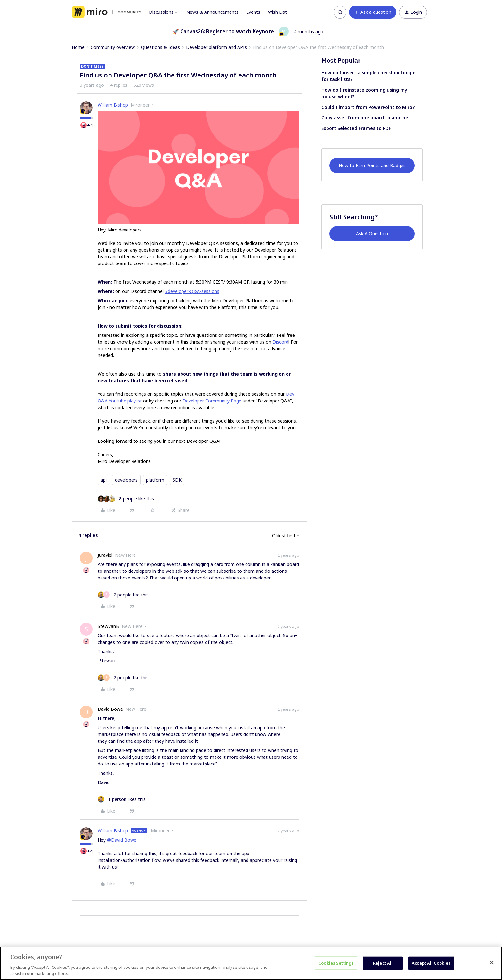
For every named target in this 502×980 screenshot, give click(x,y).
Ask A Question (372, 234)
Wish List (277, 12)
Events (253, 12)
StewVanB (108, 626)
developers (126, 480)
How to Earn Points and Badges (372, 165)
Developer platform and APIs (216, 47)
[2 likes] (123, 595)
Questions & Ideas (160, 47)
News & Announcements (212, 12)
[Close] (492, 963)
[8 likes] (126, 499)
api (104, 480)
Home (78, 47)
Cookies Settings (336, 963)
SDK (177, 480)
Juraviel (105, 555)
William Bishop (113, 105)
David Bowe (110, 709)
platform (155, 480)
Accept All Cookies (431, 963)
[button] (373, 12)
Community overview (113, 47)
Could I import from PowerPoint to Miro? (368, 107)
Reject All (383, 963)
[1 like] (122, 799)
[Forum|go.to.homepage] (106, 12)
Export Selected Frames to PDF (356, 128)
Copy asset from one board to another (366, 118)
